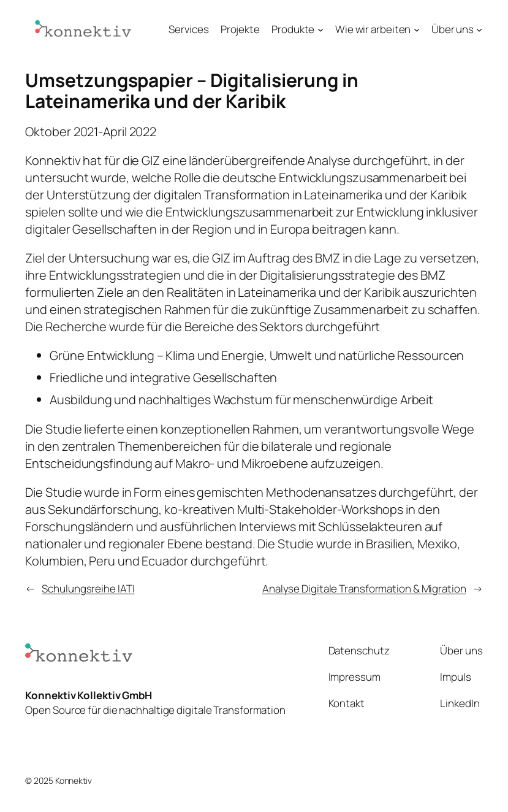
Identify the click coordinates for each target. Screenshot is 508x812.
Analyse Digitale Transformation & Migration (364, 588)
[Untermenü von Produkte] (320, 29)
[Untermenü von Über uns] (479, 29)
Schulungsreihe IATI (88, 588)
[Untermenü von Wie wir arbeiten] (417, 29)
